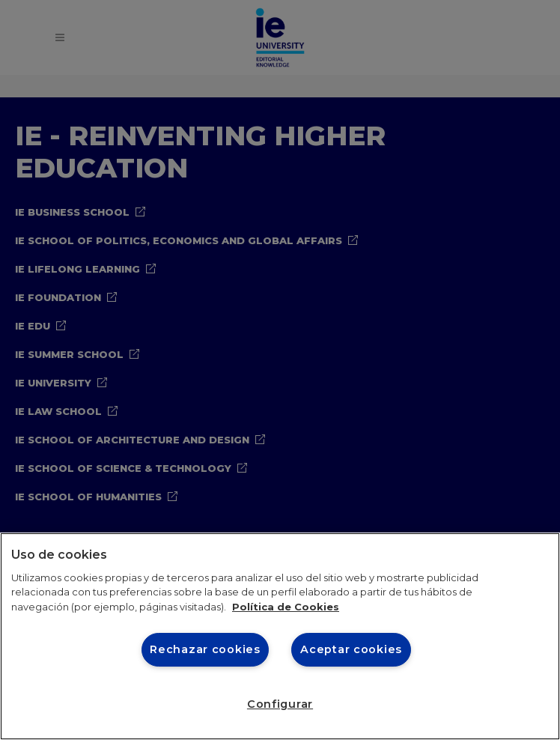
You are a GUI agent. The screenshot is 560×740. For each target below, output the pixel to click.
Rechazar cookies (205, 649)
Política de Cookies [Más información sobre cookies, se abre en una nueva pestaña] (286, 607)
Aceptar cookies (351, 649)
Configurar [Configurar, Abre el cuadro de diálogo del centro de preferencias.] (280, 704)
